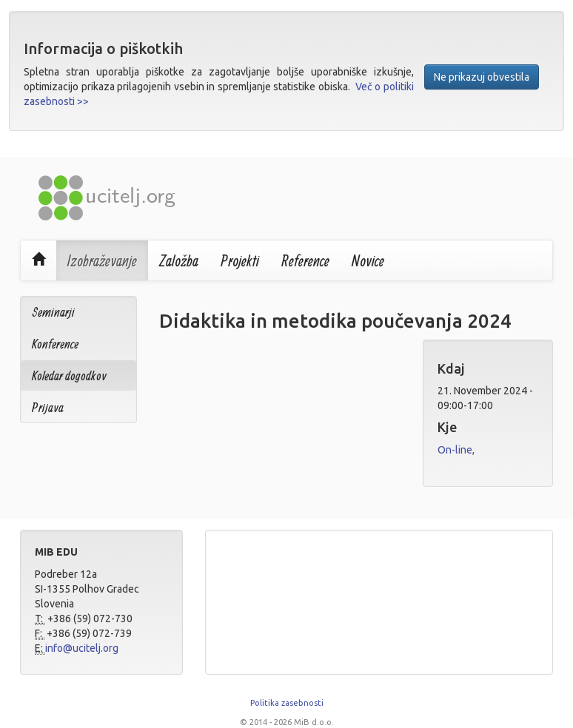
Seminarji (53, 312)
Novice (368, 260)
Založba (179, 260)
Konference (55, 344)
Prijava (48, 407)
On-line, (456, 450)
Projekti (240, 260)
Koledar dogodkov (69, 375)
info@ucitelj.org (82, 648)
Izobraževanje (102, 260)
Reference (305, 260)
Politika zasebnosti (287, 703)
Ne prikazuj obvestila (482, 77)
